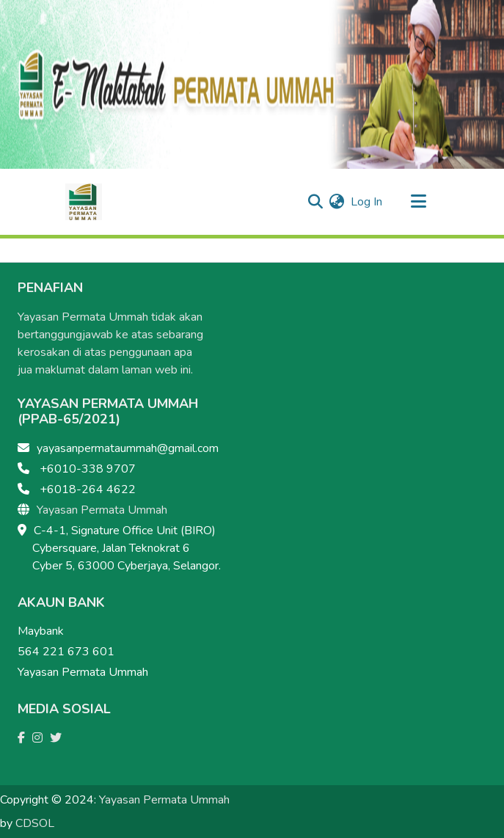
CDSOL (35, 823)
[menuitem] (337, 202)
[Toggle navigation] (419, 202)
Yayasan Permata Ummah (102, 510)
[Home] (84, 202)
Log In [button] (367, 202)
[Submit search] (316, 202)
